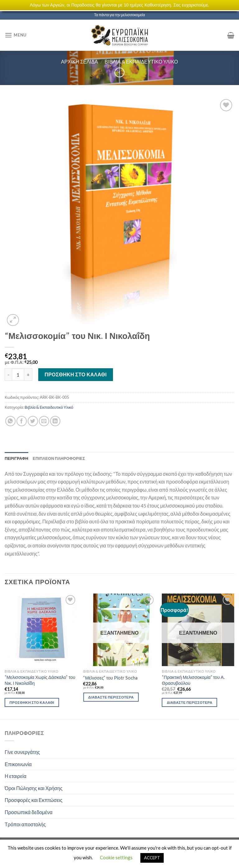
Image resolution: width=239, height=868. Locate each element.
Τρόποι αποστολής (25, 824)
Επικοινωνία (18, 764)
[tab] (16, 458)
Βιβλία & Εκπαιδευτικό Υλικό (141, 62)
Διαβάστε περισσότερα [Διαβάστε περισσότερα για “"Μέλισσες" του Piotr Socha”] (111, 697)
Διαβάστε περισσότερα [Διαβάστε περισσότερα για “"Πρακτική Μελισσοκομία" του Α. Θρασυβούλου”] (190, 702)
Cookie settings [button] (116, 857)
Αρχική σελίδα (80, 62)
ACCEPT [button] (152, 858)
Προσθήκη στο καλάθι (76, 374)
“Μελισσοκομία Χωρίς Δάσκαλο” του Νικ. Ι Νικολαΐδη (40, 680)
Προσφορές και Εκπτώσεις (34, 800)
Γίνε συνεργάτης (22, 752)
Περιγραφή (16, 458)
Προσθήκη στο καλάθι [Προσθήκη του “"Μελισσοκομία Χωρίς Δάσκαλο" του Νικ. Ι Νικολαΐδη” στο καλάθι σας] (32, 702)
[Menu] (16, 35)
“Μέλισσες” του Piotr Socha (110, 678)
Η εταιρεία (16, 776)
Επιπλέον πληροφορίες (59, 458)
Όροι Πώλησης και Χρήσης (34, 788)
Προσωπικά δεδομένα (29, 812)
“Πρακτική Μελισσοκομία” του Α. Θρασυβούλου (193, 680)
